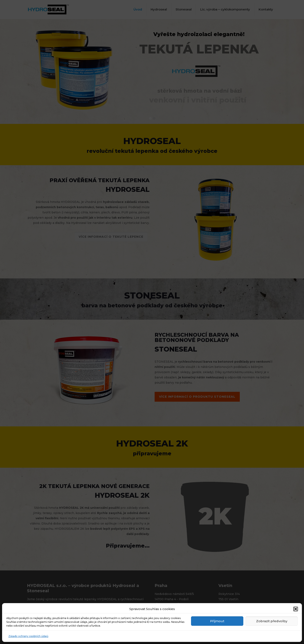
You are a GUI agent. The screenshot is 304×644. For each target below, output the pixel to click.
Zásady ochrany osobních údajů (28, 636)
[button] (296, 609)
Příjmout (217, 621)
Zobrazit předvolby (272, 621)
